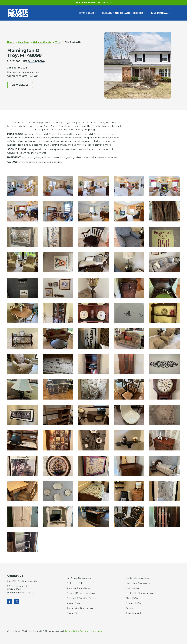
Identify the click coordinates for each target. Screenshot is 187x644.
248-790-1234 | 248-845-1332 (22, 581)
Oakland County (42, 42)
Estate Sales (86, 13)
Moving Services (75, 603)
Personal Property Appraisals (81, 593)
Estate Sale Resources (137, 578)
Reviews (130, 608)
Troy (58, 42)
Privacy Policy (72, 631)
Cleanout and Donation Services (123, 13)
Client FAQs (132, 598)
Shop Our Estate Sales (78, 588)
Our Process (132, 588)
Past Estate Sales (75, 583)
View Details (20, 85)
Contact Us (72, 613)
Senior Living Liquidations (80, 608)
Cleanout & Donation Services (82, 598)
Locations (24, 42)
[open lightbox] (22, 186)
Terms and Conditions (91, 631)
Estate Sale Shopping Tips (139, 593)
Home (11, 42)
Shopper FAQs (133, 603)
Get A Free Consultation (79, 578)
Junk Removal (159, 13)
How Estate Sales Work (138, 583)
